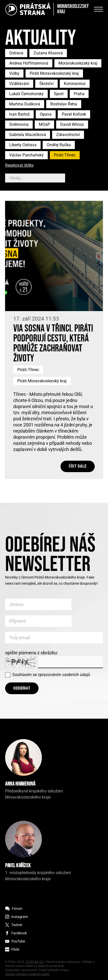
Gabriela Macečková (28, 135)
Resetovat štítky (19, 166)
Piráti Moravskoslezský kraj (54, 73)
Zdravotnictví (68, 135)
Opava (46, 114)
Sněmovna (19, 124)
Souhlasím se (51, 675)
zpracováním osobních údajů (64, 675)
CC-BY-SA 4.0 (35, 962)
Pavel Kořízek (74, 114)
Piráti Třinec (65, 155)
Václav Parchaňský (26, 155)
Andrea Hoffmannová (29, 63)
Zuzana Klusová (48, 53)
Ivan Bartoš (19, 114)
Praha (79, 94)
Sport (59, 94)
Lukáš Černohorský (26, 94)
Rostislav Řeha (64, 104)
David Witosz (72, 124)
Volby (14, 73)
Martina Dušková (25, 104)
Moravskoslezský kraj (78, 63)
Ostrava (16, 53)
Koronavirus (75, 84)
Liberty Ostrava (23, 145)
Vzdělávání (19, 84)
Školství (46, 84)
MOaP (44, 124)
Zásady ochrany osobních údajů (27, 974)
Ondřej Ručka (59, 145)
